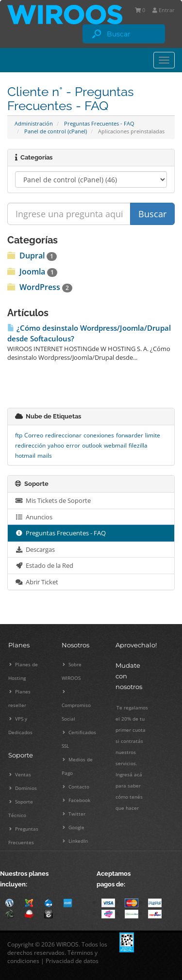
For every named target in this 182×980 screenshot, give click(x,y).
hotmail (25, 456)
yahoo (56, 445)
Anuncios (34, 517)
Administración (34, 123)
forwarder (130, 435)
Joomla (32, 272)
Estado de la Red (44, 565)
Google (74, 827)
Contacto (76, 787)
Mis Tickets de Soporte (53, 500)
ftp (19, 435)
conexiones (99, 435)
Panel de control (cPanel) (56, 131)
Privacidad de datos (72, 961)
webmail (115, 445)
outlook (92, 445)
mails (45, 456)
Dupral (32, 256)
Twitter (74, 814)
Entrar (164, 10)
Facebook (76, 800)
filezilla (138, 445)
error (73, 445)
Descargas (35, 549)
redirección (30, 445)
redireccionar (63, 435)
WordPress (40, 287)
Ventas (20, 774)
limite (153, 435)
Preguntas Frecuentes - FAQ (99, 123)
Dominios (23, 788)
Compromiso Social (76, 706)
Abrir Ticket (37, 582)
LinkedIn (75, 841)
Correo (34, 435)
